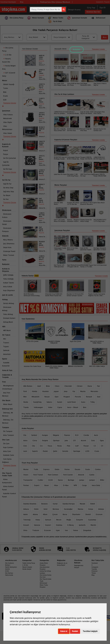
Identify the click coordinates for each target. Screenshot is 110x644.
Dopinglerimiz (79, 565)
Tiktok (94, 573)
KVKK (7, 571)
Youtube (94, 569)
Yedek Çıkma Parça (29, 563)
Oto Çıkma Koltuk (46, 575)
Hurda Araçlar (27, 569)
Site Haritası (9, 573)
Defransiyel (43, 583)
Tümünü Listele (98, 231)
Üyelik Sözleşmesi (11, 567)
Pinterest (95, 571)
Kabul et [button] (64, 631)
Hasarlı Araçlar (27, 567)
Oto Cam (43, 577)
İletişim (77, 567)
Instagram (95, 567)
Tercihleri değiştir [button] (90, 631)
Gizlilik (7, 569)
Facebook (95, 563)
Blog (93, 575)
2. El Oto (25, 565)
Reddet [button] (75, 631)
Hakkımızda (9, 575)
